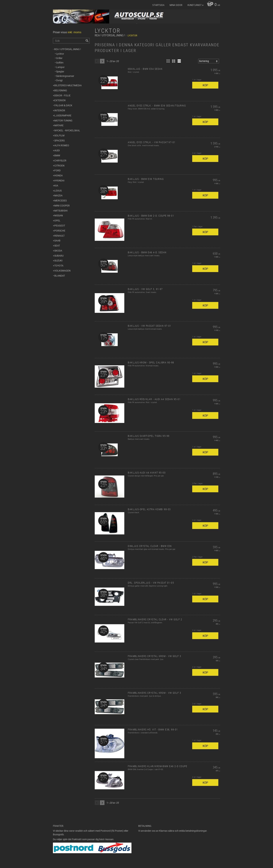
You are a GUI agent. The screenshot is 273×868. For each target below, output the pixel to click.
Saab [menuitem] (57, 240)
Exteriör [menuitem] (60, 100)
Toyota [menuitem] (59, 266)
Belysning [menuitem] (61, 90)
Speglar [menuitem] (60, 71)
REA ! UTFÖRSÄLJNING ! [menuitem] (68, 49)
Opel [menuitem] (57, 220)
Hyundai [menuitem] (59, 180)
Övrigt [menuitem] (59, 80)
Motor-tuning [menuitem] (63, 120)
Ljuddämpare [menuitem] (63, 115)
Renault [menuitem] (59, 236)
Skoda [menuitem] (58, 251)
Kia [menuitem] (56, 186)
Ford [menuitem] (57, 170)
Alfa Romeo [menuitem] (62, 145)
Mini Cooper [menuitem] (62, 206)
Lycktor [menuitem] (60, 54)
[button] (168, 61)
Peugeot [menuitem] (60, 226)
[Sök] (87, 41)
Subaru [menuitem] (59, 256)
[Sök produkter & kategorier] (71, 41)
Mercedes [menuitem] (61, 200)
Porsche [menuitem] (60, 231)
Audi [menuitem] (57, 150)
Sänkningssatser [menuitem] (65, 76)
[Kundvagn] (213, 5)
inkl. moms (75, 32)
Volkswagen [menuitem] (62, 271)
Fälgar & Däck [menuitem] (63, 105)
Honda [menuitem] (58, 175)
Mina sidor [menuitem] (176, 5)
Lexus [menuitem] (58, 191)
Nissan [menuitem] (59, 215)
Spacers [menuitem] (59, 140)
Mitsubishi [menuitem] (61, 211)
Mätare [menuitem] (59, 125)
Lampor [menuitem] (60, 67)
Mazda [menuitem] (58, 195)
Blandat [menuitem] (60, 276)
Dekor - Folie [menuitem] (62, 95)
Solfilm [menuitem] (60, 63)
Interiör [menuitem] (60, 110)
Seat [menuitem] (57, 246)
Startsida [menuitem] (158, 5)
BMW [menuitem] (57, 155)
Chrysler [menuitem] (60, 160)
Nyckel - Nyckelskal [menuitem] (67, 130)
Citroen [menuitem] (59, 166)
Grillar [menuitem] (59, 58)
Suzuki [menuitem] (58, 260)
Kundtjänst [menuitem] (195, 5)
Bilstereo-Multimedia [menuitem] (68, 85)
